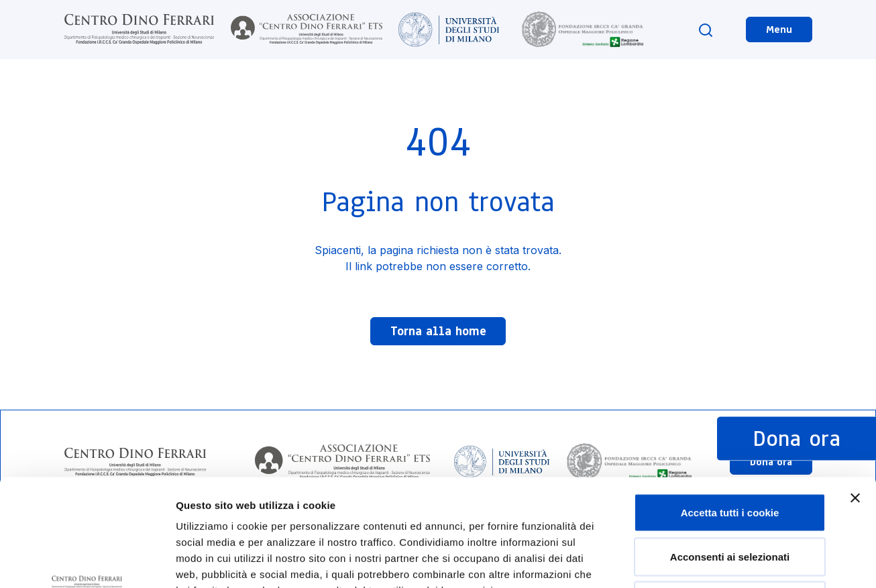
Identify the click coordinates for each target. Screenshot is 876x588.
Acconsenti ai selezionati (730, 456)
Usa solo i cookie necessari (730, 500)
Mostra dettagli (706, 562)
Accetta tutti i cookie (730, 412)
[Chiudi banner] (855, 398)
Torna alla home (438, 331)
